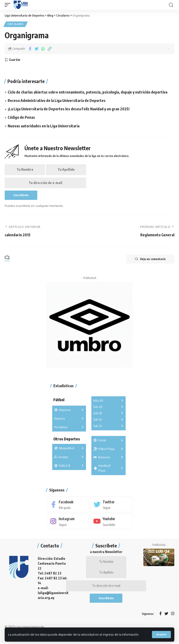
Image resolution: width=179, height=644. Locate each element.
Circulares (16, 24)
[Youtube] (112, 521)
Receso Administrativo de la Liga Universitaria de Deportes (57, 100)
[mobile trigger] (9, 5)
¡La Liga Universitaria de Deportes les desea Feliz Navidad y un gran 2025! (69, 108)
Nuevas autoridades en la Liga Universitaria (44, 125)
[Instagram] (68, 521)
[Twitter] (112, 504)
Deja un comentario (150, 259)
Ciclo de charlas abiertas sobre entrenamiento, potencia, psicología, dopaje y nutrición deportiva (88, 92)
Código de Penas (21, 116)
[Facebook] (68, 504)
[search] (171, 5)
